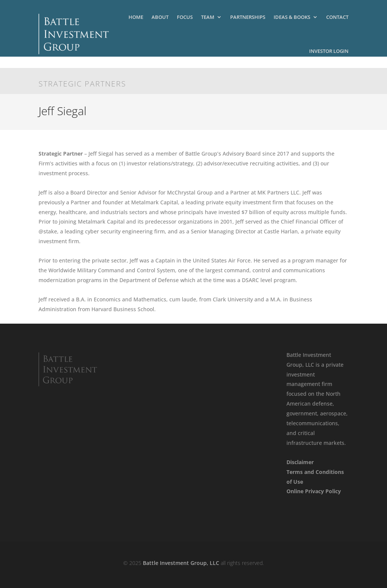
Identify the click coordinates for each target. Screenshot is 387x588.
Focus (185, 17)
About (160, 17)
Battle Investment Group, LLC (181, 563)
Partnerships (248, 17)
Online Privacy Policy (314, 491)
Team (208, 17)
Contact (337, 17)
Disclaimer (300, 462)
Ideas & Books (292, 17)
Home (136, 17)
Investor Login (329, 51)
